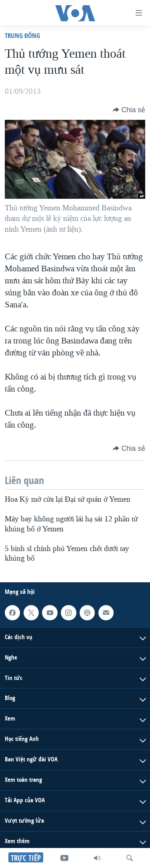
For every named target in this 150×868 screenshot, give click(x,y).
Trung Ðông (22, 35)
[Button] (129, 110)
